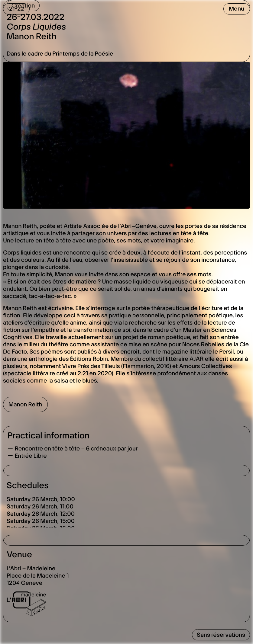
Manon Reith (25, 404)
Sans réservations (221, 635)
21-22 (16, 9)
